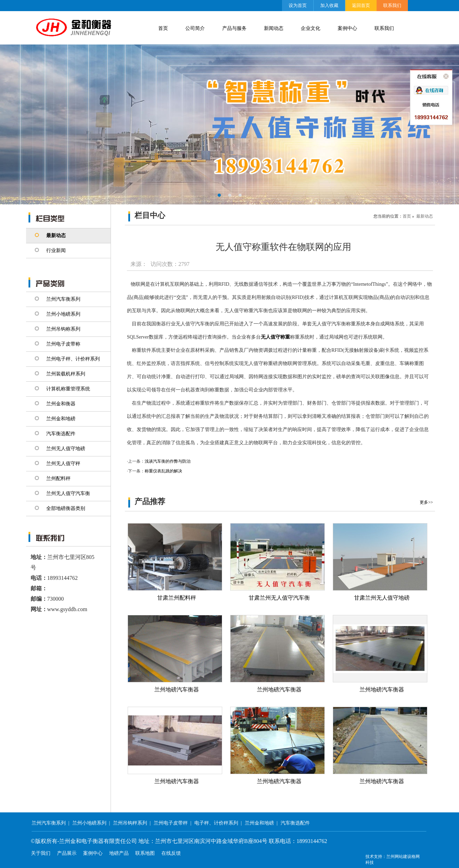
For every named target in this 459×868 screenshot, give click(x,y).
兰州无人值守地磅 (66, 449)
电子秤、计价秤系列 (216, 823)
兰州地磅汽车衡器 (177, 689)
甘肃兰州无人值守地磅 (382, 598)
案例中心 (347, 28)
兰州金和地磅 (61, 419)
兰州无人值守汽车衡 (68, 493)
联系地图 (145, 853)
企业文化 (311, 28)
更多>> (426, 502)
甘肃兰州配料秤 (177, 598)
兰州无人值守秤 (63, 464)
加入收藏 (329, 5)
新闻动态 (274, 28)
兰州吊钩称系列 (63, 329)
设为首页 (298, 5)
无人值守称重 (275, 337)
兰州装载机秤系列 (66, 374)
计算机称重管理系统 (68, 389)
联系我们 (392, 5)
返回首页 (361, 5)
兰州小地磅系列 (63, 314)
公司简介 (195, 28)
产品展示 (67, 853)
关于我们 (41, 853)
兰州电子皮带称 (63, 344)
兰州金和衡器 (61, 404)
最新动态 (56, 236)
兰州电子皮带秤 (171, 823)
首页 (163, 28)
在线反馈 (171, 853)
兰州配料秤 (58, 478)
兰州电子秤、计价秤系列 (73, 359)
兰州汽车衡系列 (63, 299)
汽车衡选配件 (61, 434)
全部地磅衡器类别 (66, 508)
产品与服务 (234, 28)
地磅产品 (119, 853)
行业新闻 (56, 250)
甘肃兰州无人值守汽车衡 (279, 598)
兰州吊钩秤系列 (130, 823)
